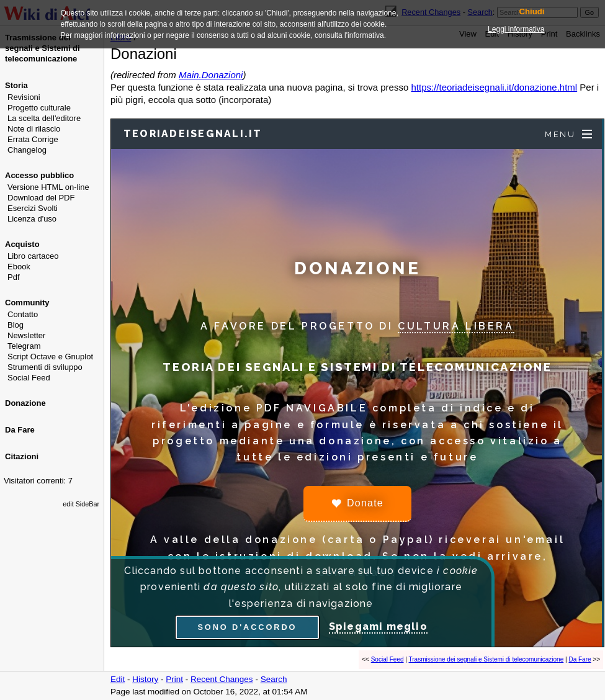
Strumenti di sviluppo (45, 367)
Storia (16, 85)
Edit (118, 679)
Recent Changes (222, 679)
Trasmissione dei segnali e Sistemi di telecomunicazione (486, 659)
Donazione (25, 403)
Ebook (19, 267)
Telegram (24, 346)
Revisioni (24, 97)
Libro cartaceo (33, 256)
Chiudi (531, 12)
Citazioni (22, 456)
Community (27, 303)
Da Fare (20, 430)
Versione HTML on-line (48, 187)
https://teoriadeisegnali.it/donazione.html (494, 87)
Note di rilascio (34, 129)
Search (274, 679)
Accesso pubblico (39, 175)
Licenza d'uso (32, 219)
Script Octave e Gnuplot (50, 357)
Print (174, 679)
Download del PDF (41, 198)
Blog (16, 325)
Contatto (23, 314)
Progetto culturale (39, 108)
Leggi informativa (516, 29)
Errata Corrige (33, 139)
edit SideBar (81, 504)
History (145, 679)
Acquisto (22, 244)
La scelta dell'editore (44, 118)
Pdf (14, 277)
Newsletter (26, 335)
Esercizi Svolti (33, 208)
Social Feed (29, 378)
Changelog (27, 150)
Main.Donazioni (211, 75)
